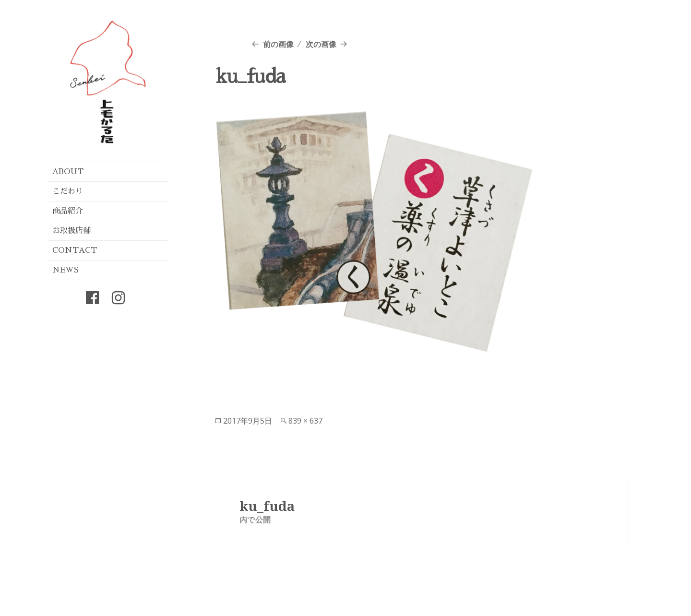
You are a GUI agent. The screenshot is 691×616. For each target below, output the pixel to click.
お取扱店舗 (71, 231)
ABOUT (68, 172)
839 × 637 (305, 421)
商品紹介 (68, 211)
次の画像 (321, 44)
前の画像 (278, 44)
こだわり (68, 191)
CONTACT (75, 250)
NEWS (66, 270)
